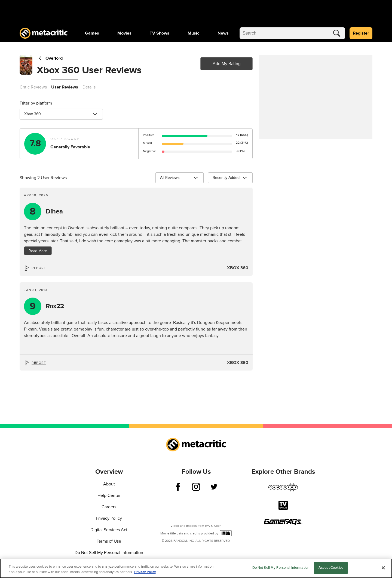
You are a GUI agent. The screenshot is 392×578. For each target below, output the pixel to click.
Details (89, 87)
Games (92, 33)
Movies (124, 33)
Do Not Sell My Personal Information (109, 553)
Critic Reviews (33, 87)
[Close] (383, 568)
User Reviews (65, 87)
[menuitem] (92, 33)
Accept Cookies (331, 568)
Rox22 (55, 306)
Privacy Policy (109, 518)
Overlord (50, 58)
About (109, 484)
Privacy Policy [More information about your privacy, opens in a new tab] (145, 572)
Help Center (109, 496)
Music (193, 33)
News (223, 33)
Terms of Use (109, 541)
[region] (196, 568)
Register (361, 33)
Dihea (54, 212)
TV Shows (160, 33)
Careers (109, 507)
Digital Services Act (109, 530)
